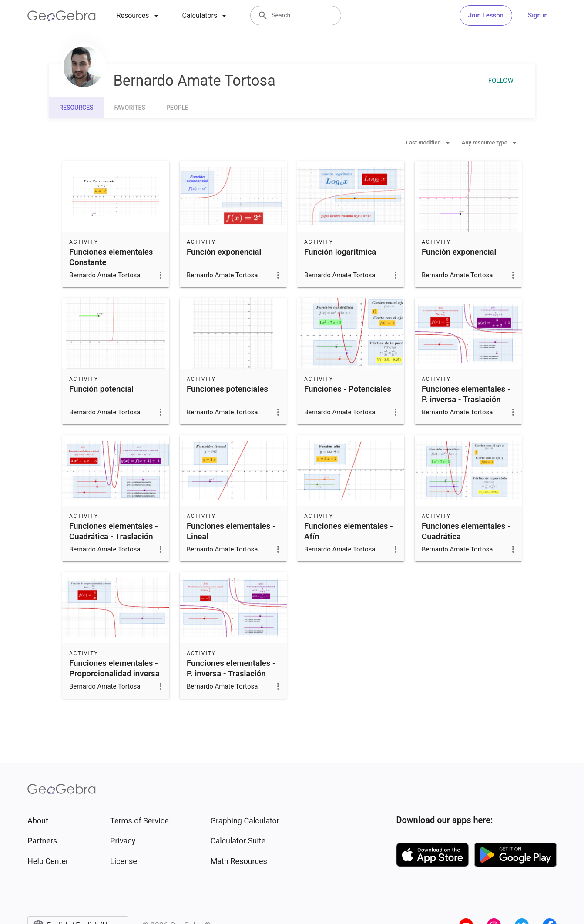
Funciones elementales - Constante (114, 257)
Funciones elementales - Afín (349, 531)
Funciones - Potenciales (348, 389)
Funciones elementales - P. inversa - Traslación (466, 394)
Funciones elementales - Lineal (231, 531)
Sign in (538, 15)
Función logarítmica (340, 252)
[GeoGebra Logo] (62, 16)
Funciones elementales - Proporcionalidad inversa (114, 669)
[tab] (139, 16)
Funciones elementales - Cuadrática (466, 531)
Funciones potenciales (227, 389)
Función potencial (101, 389)
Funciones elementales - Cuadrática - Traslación (114, 531)
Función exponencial (224, 252)
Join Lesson (486, 15)
